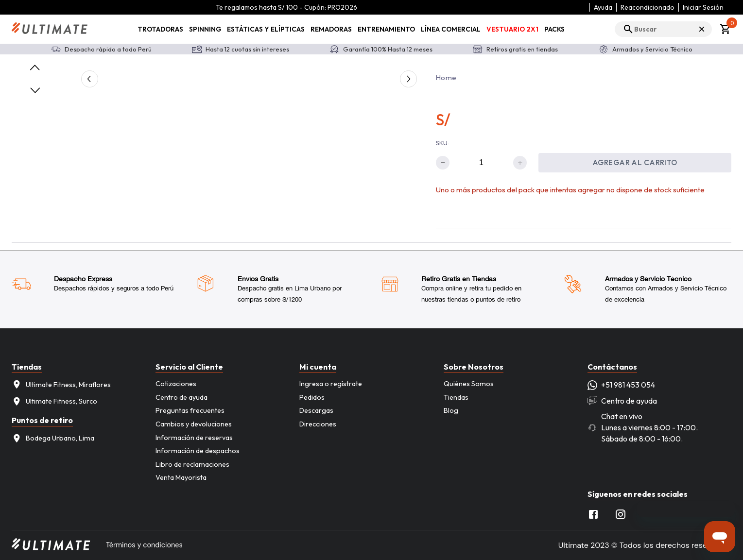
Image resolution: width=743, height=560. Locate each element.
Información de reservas (194, 438)
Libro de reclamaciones (192, 464)
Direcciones (318, 424)
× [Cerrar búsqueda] (702, 29)
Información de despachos (198, 451)
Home (446, 77)
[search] (663, 29)
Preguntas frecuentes (190, 410)
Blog (451, 410)
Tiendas (456, 397)
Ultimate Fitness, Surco (54, 401)
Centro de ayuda (181, 397)
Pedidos (312, 397)
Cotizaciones (176, 384)
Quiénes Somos (469, 384)
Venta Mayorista (181, 477)
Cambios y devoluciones (194, 424)
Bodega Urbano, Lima (53, 438)
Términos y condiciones (144, 545)
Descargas (316, 410)
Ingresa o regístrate (331, 384)
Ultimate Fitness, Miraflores (61, 384)
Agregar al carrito (635, 162)
